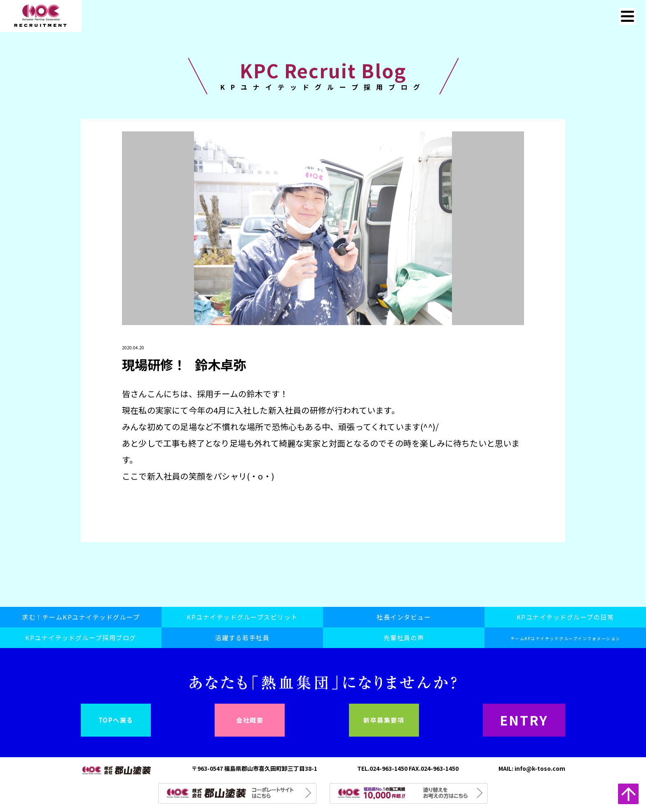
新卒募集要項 (384, 720)
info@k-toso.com (540, 768)
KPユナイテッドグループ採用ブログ (81, 638)
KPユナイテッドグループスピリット (242, 617)
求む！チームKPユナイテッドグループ (81, 617)
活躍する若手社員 (242, 638)
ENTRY (524, 720)
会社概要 (250, 720)
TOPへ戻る (116, 720)
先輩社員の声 (404, 638)
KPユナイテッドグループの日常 (565, 617)
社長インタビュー (404, 617)
